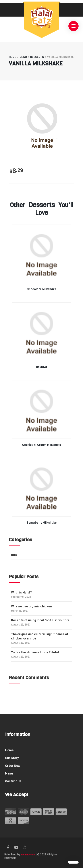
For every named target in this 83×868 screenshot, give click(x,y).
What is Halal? (21, 594)
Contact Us (13, 781)
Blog (14, 555)
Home (13, 57)
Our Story (12, 758)
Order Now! (13, 766)
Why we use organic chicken (31, 608)
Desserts (37, 57)
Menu (23, 57)
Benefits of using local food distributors (40, 622)
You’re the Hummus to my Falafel (35, 654)
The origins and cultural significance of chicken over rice (40, 638)
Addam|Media (28, 855)
